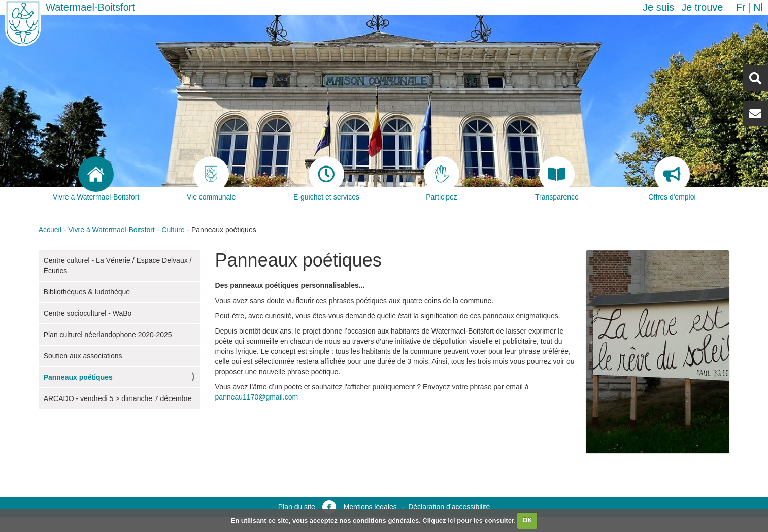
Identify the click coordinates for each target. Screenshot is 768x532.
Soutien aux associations (83, 356)
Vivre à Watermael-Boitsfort (111, 230)
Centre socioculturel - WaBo (88, 313)
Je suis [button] (658, 7)
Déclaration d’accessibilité (449, 507)
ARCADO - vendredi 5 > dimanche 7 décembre (118, 398)
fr (740, 7)
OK (527, 520)
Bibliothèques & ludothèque (87, 292)
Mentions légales (370, 507)
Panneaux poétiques (78, 377)
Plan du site (297, 507)
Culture (173, 230)
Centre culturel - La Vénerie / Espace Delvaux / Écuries (118, 265)
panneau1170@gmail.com (257, 397)
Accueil (50, 230)
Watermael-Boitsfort (90, 7)
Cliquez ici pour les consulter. (469, 520)
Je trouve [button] (702, 7)
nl (758, 7)
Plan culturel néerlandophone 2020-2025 (108, 335)
